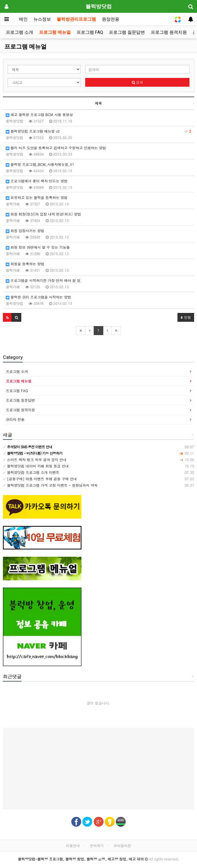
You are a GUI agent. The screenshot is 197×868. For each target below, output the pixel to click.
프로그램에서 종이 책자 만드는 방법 (37, 181)
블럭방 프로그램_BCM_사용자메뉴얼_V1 (40, 164)
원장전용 (111, 19)
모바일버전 (123, 845)
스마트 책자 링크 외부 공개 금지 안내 (35, 459)
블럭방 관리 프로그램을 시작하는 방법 (38, 297)
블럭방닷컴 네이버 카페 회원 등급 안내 (36, 466)
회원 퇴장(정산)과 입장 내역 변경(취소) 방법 (43, 214)
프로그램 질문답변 (127, 32)
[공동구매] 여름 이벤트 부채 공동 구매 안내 (40, 479)
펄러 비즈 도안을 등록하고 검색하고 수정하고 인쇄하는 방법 (56, 148)
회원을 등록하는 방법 (25, 264)
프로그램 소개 (19, 32)
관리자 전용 (15, 419)
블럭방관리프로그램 (76, 19)
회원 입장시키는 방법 (25, 231)
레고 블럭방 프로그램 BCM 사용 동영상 (39, 114)
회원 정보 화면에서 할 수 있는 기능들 (38, 247)
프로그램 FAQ (90, 32)
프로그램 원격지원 (169, 32)
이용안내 (73, 845)
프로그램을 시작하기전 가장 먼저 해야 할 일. (44, 280)
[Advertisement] (98, 769)
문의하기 (97, 845)
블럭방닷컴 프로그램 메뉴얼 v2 (98, 131)
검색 (137, 82)
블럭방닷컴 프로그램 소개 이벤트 (31, 472)
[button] (7, 317)
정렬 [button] (186, 317)
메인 (23, 19)
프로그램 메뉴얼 (55, 32)
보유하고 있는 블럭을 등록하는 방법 (37, 197)
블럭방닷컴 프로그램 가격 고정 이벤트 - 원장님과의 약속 (50, 485)
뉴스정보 (42, 19)
